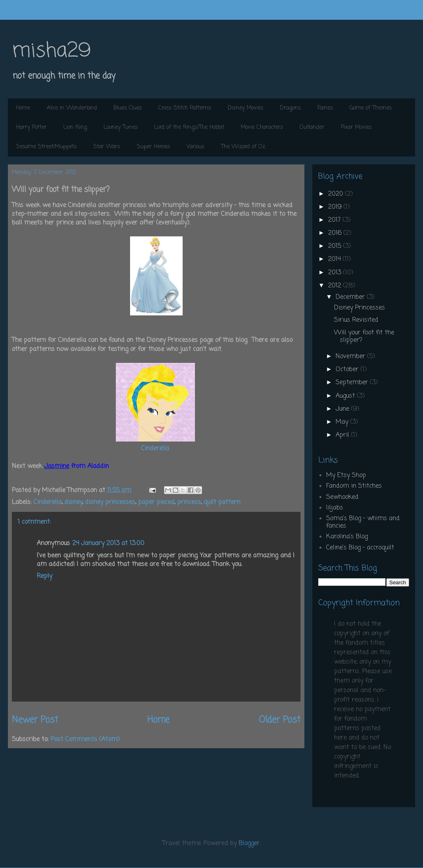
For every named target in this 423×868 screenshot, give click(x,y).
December (351, 297)
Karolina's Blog (347, 537)
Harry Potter (31, 127)
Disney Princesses (360, 308)
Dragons (290, 108)
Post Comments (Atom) (85, 740)
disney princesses (110, 502)
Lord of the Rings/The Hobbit (189, 127)
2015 (336, 246)
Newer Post (35, 720)
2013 (336, 273)
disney (73, 502)
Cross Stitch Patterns (185, 108)
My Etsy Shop (346, 476)
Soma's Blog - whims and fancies (363, 522)
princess (189, 502)
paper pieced (156, 502)
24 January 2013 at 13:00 (108, 543)
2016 (336, 233)
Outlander (312, 127)
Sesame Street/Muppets (46, 147)
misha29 (51, 51)
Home (23, 108)
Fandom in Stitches (354, 486)
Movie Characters (262, 127)
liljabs (335, 508)
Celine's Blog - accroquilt (360, 548)
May (343, 422)
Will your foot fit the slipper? (364, 337)
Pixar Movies (356, 127)
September (353, 383)
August (346, 396)
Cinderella (155, 449)
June (343, 409)
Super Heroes (153, 147)
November (351, 357)
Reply (44, 576)
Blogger (249, 843)
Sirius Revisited (356, 320)
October (348, 370)
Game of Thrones (371, 108)
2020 (337, 194)
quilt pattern (222, 502)
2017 (335, 220)
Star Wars (107, 147)
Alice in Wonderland (72, 108)
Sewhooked (342, 497)
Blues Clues (128, 108)
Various (195, 147)
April (343, 435)
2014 (335, 259)
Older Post (280, 720)
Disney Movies (245, 108)
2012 (336, 286)
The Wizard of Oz (243, 147)
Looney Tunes (121, 127)
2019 (336, 207)
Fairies (325, 108)
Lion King (75, 127)
